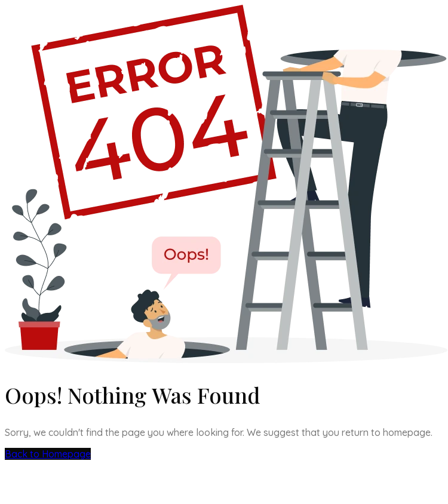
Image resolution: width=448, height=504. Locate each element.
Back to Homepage (48, 454)
